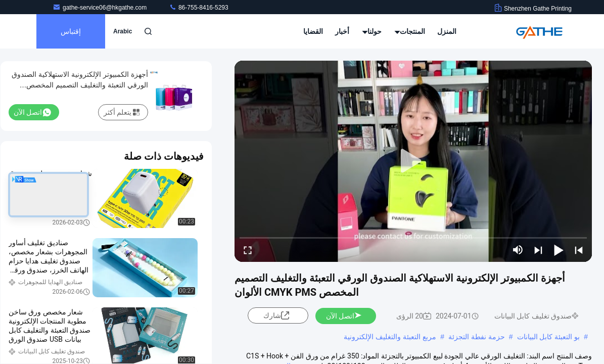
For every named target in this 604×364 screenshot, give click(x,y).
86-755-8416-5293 (199, 8)
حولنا (372, 31)
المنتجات (410, 31)
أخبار (342, 31)
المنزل (447, 31)
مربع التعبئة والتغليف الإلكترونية (390, 337)
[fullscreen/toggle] (248, 250)
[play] (413, 161)
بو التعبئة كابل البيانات (549, 337)
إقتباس (71, 31)
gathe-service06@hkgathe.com (101, 8)
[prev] (579, 250)
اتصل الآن (344, 316)
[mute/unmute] (518, 250)
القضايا (313, 31)
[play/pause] (559, 250)
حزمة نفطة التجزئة (477, 337)
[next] (538, 250)
